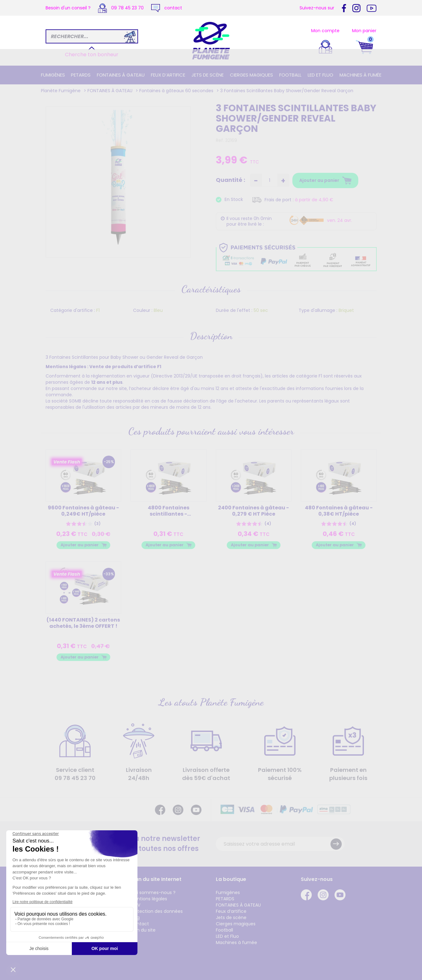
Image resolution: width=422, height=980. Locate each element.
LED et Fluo (320, 75)
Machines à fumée (360, 75)
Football (290, 75)
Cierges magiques (251, 75)
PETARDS (81, 75)
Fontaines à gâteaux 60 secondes (176, 91)
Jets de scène (208, 75)
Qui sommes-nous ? (153, 892)
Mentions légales (149, 899)
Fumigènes (53, 75)
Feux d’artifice (168, 75)
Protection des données (157, 911)
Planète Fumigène (61, 91)
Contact (140, 924)
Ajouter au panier (80, 545)
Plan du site (143, 930)
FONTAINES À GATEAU (121, 75)
